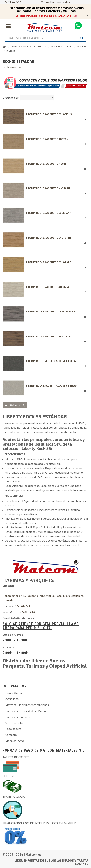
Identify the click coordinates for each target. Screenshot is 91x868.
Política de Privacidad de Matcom (27, 711)
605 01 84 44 (27, 612)
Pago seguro (13, 729)
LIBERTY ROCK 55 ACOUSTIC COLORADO (49, 262)
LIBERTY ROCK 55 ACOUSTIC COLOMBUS (49, 114)
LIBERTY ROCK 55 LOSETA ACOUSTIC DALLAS (52, 361)
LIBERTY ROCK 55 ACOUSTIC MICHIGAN (48, 188)
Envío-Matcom (15, 693)
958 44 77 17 (13, 2)
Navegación (8, 26)
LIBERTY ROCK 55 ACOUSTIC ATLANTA (47, 287)
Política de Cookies (17, 717)
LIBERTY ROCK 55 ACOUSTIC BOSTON (47, 139)
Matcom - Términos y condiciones (27, 705)
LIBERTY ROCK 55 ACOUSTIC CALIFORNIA (49, 238)
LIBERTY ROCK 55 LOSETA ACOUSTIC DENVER (52, 386)
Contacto (11, 735)
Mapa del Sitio (15, 741)
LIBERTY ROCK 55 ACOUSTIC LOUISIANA (49, 213)
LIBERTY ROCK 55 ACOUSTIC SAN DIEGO (49, 336)
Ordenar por (11, 98)
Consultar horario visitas (55, 2)
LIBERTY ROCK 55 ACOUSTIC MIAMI (46, 164)
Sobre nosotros (15, 723)
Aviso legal (12, 699)
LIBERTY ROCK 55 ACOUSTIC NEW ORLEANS (51, 312)
